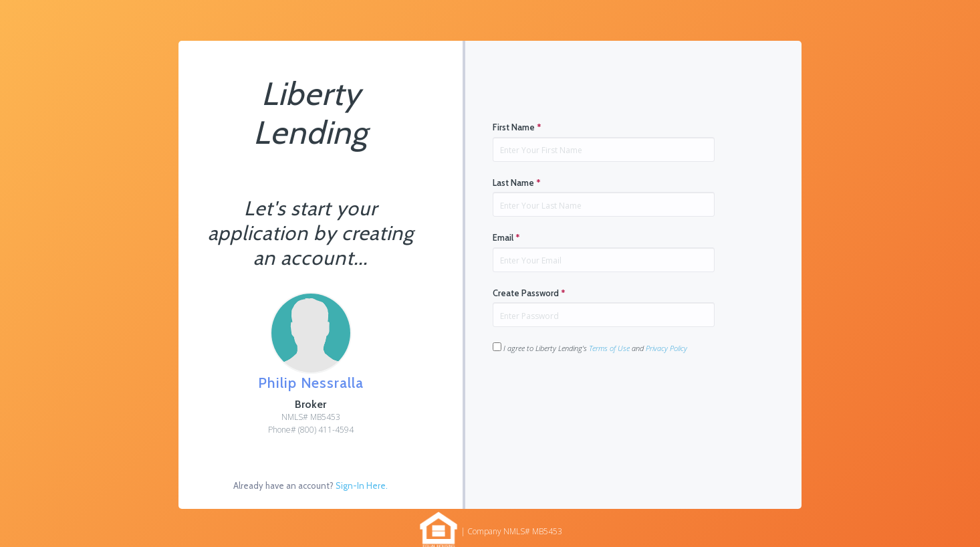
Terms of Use (609, 348)
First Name (517, 127)
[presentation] (594, 396)
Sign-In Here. (362, 485)
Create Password (529, 293)
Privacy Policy (666, 348)
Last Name (517, 183)
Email (506, 237)
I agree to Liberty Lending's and (590, 348)
